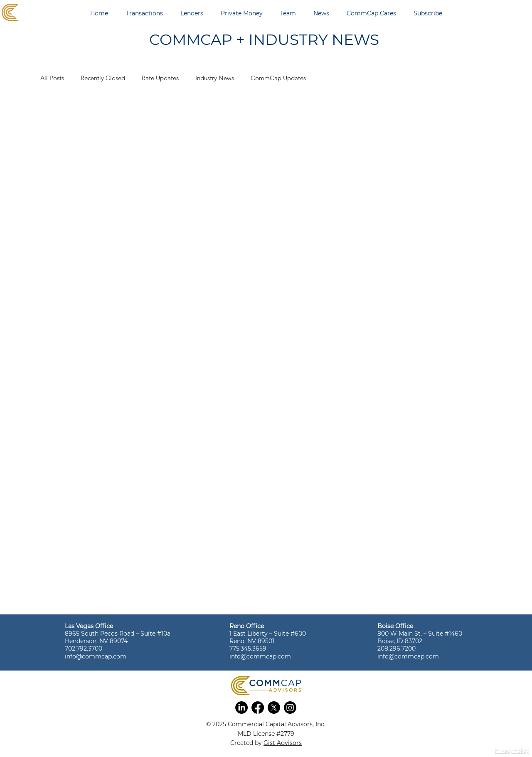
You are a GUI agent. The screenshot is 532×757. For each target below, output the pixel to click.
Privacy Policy (512, 751)
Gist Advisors (283, 743)
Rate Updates (160, 78)
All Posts (52, 78)
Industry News (215, 78)
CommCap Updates (278, 78)
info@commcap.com (96, 656)
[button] (241, 708)
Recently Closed (103, 78)
